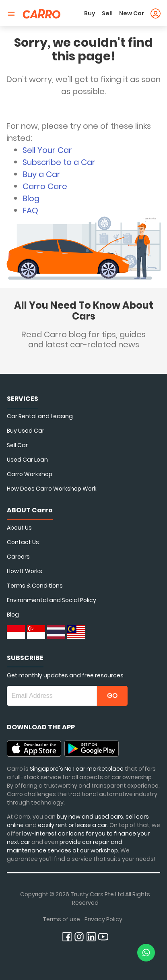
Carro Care (45, 186)
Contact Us (23, 542)
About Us (19, 528)
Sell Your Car (47, 150)
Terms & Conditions (35, 586)
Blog (31, 198)
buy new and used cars (90, 817)
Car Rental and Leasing (40, 416)
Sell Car (17, 445)
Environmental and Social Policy (52, 600)
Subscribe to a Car (59, 162)
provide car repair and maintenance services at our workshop (65, 846)
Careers (18, 557)
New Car (132, 13)
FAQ (30, 210)
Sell (107, 13)
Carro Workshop (30, 474)
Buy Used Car (26, 431)
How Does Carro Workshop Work (52, 489)
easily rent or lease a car (72, 825)
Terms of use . (63, 919)
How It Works (25, 571)
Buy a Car (41, 174)
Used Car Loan (27, 460)
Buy (90, 13)
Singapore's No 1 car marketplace (77, 769)
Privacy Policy (103, 919)
